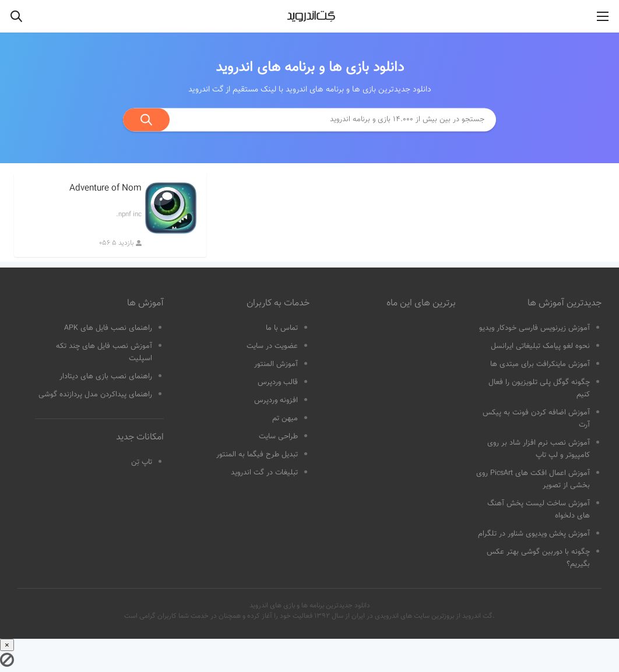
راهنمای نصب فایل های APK (108, 328)
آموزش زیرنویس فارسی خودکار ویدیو (534, 328)
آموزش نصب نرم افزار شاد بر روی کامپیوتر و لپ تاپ (539, 449)
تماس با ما (282, 328)
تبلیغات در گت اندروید (264, 473)
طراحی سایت (278, 437)
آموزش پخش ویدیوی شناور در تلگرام (534, 534)
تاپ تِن (142, 462)
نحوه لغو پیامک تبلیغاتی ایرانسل (540, 346)
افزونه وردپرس (276, 400)
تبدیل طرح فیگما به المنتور (257, 455)
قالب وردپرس (278, 382)
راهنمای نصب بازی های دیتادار (106, 377)
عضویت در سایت (272, 346)
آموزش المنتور (276, 364)
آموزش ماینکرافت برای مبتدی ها (540, 364)
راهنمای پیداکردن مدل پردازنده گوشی (95, 395)
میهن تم (285, 418)
